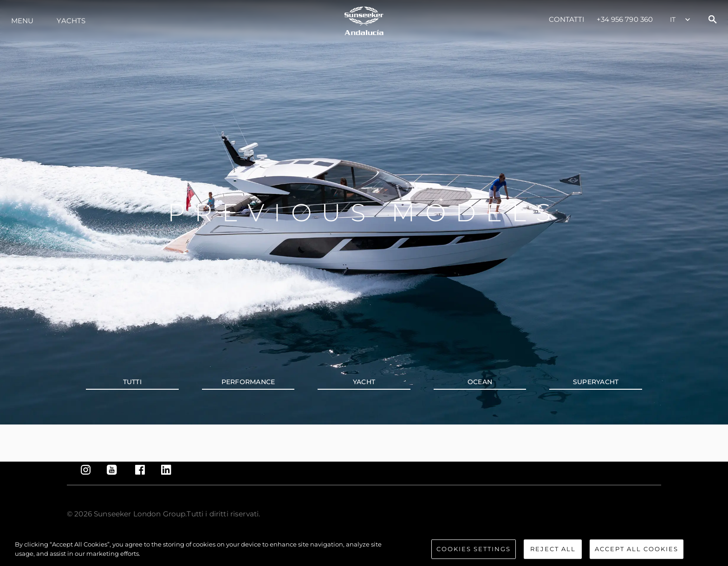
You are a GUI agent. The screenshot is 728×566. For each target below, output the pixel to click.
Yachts (71, 21)
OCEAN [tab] (480, 382)
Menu (22, 21)
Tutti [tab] (132, 382)
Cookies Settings (474, 554)
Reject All (553, 554)
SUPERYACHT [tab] (596, 382)
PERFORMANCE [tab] (248, 382)
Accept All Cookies (637, 554)
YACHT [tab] (364, 382)
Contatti (567, 19)
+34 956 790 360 (625, 19)
